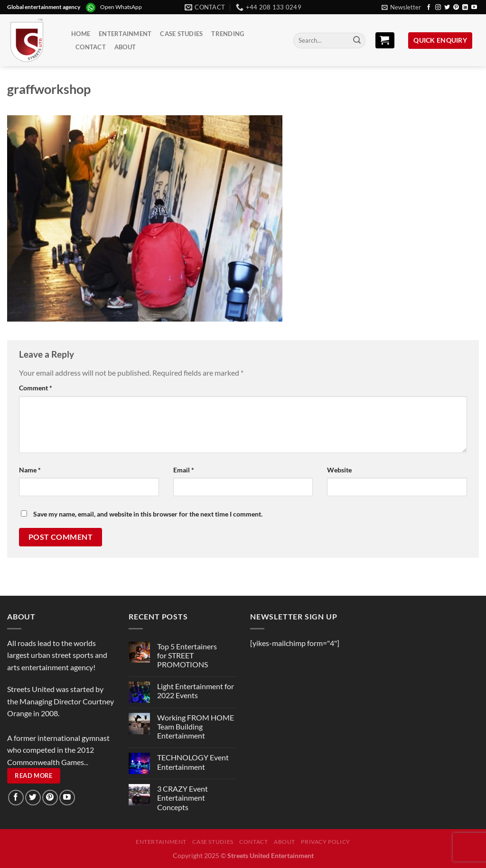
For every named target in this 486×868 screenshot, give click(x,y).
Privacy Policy (326, 842)
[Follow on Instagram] (438, 8)
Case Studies (181, 34)
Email (184, 470)
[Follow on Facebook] (429, 8)
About (125, 47)
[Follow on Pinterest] (456, 8)
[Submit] (357, 41)
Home (81, 34)
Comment (36, 388)
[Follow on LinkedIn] (465, 8)
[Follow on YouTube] (474, 8)
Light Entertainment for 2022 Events (196, 691)
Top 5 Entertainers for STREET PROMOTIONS (187, 655)
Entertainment (125, 34)
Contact (91, 47)
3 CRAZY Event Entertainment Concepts (182, 798)
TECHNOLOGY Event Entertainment (193, 762)
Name (30, 470)
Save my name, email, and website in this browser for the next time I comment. (148, 514)
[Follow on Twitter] (447, 8)
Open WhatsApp (121, 7)
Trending (228, 34)
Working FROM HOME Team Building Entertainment (196, 726)
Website (339, 470)
